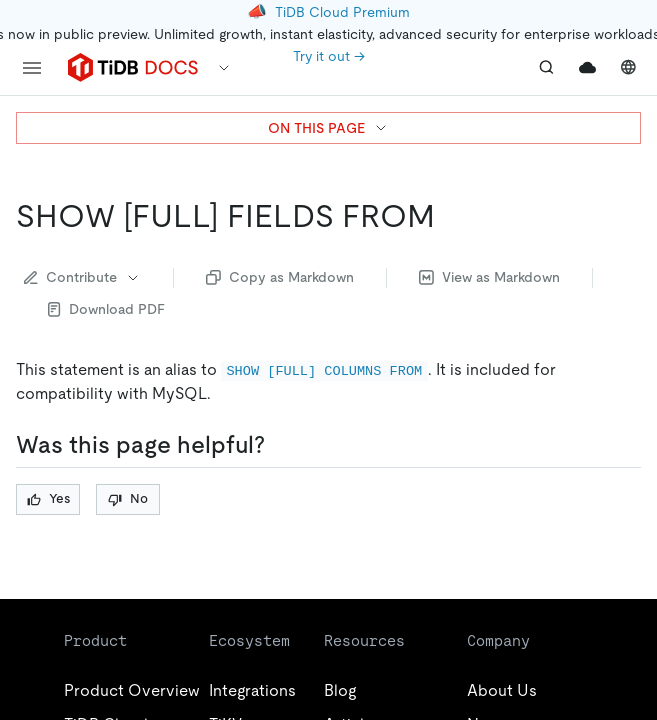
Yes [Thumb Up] (48, 498)
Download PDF (106, 309)
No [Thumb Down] (128, 498)
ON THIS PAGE (328, 128)
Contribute (82, 277)
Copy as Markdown (280, 277)
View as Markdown (489, 277)
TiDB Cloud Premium (342, 12)
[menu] (32, 68)
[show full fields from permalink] (451, 216)
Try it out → (329, 56)
